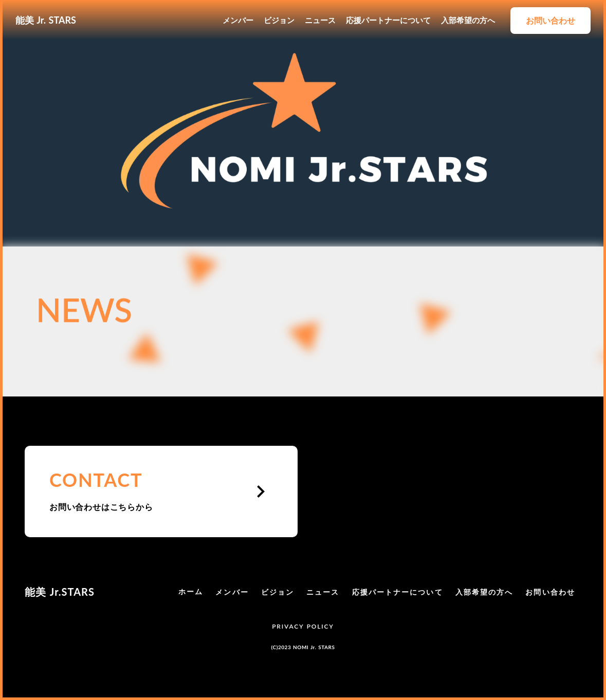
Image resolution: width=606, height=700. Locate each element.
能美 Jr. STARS (46, 20)
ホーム (191, 591)
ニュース (320, 20)
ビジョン (279, 20)
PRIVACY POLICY (303, 626)
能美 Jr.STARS (60, 592)
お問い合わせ (550, 592)
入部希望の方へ (468, 20)
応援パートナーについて (388, 20)
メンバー (238, 20)
